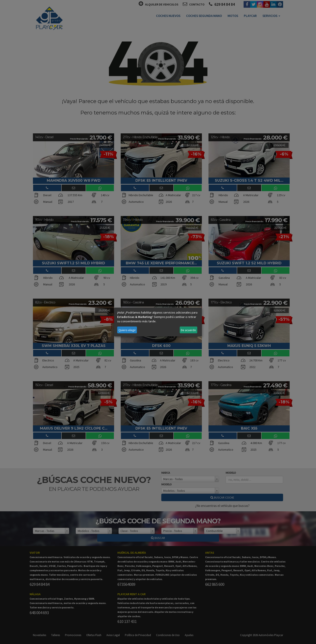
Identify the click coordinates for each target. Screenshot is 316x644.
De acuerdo (188, 330)
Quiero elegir (127, 330)
